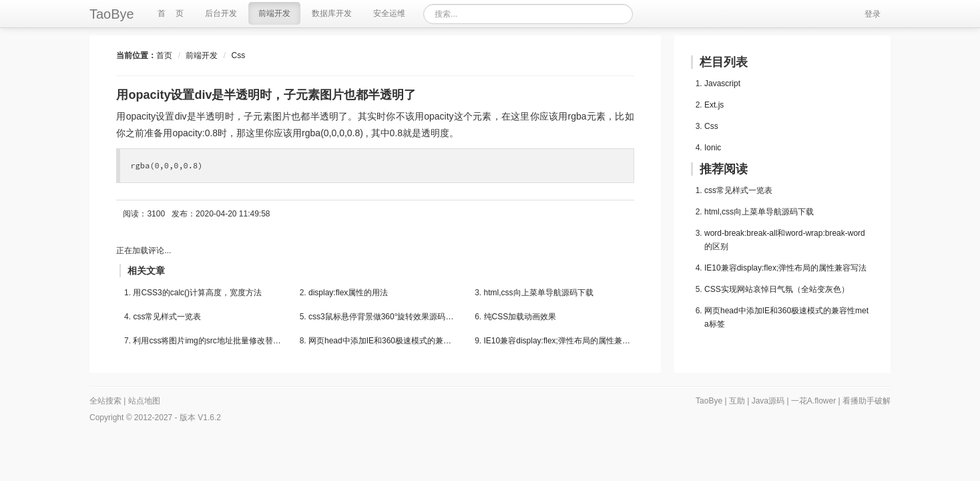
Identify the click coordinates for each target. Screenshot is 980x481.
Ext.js (714, 105)
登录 (873, 14)
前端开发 (202, 55)
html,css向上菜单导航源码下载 (539, 293)
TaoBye (112, 14)
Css (238, 55)
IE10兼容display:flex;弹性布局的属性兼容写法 (559, 341)
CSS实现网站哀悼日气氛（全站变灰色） (777, 289)
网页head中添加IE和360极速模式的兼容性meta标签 (384, 341)
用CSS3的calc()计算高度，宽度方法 (197, 293)
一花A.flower (813, 401)
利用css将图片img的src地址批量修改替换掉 (208, 341)
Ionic (713, 148)
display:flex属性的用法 (348, 293)
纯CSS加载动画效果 (520, 317)
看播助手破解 (867, 401)
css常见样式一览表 (167, 317)
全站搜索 (105, 401)
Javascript (722, 84)
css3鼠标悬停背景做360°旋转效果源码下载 (384, 317)
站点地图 (144, 401)
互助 (737, 401)
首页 (164, 55)
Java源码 (768, 401)
